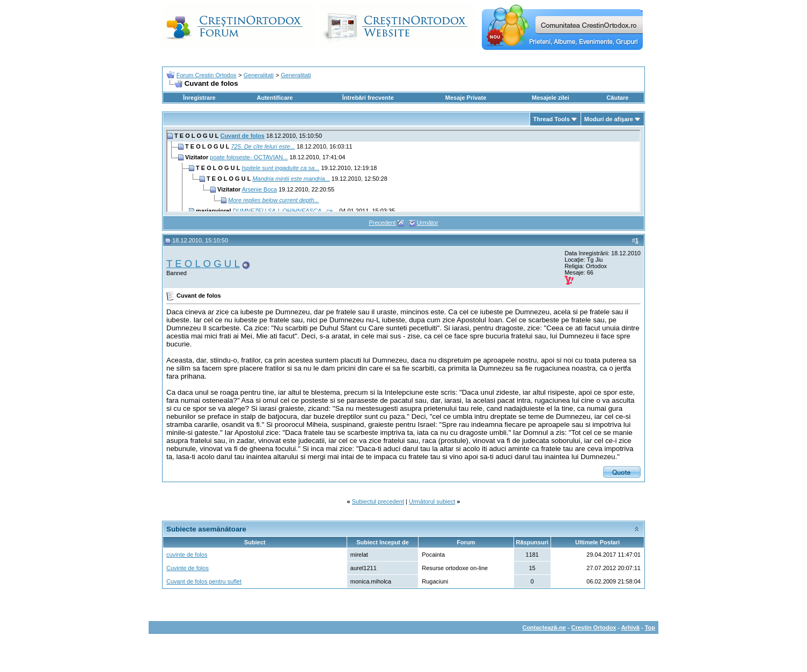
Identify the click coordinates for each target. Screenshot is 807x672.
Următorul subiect (432, 501)
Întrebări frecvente (368, 98)
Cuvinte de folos (188, 568)
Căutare (617, 98)
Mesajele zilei (551, 98)
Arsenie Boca (259, 189)
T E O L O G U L (203, 264)
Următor (428, 223)
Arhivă (630, 627)
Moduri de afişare (609, 119)
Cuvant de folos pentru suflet (204, 581)
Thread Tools (552, 119)
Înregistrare (199, 98)
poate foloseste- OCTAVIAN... (249, 157)
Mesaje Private (466, 98)
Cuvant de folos (242, 136)
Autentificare (274, 98)
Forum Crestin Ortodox (207, 75)
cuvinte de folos (187, 555)
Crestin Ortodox (594, 627)
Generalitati (259, 75)
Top (650, 627)
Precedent (382, 223)
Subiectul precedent (378, 501)
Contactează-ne (544, 627)
